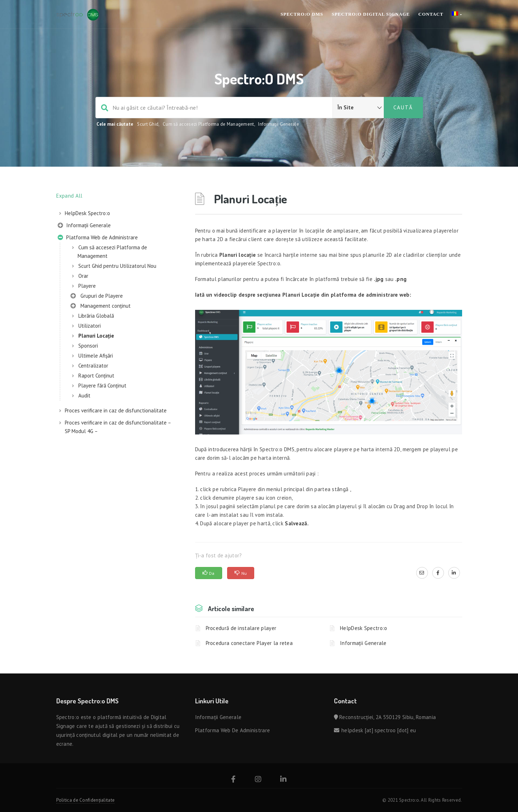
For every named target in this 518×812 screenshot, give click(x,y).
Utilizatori (90, 326)
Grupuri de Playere (97, 297)
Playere (87, 286)
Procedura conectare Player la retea (249, 643)
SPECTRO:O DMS (302, 14)
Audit (84, 395)
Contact (431, 14)
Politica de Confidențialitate (86, 800)
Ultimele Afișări (96, 356)
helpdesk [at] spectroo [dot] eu (379, 730)
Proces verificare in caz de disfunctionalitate (116, 410)
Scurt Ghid (148, 124)
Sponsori (88, 346)
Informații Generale (279, 124)
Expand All (69, 196)
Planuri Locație (96, 336)
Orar (83, 276)
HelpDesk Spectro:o (87, 213)
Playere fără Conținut (102, 386)
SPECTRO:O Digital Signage (371, 14)
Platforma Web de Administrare (98, 238)
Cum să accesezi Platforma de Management (208, 124)
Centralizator (93, 366)
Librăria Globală (96, 316)
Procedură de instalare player (241, 628)
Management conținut (101, 307)
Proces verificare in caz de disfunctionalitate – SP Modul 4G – (118, 427)
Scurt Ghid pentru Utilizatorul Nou (117, 266)
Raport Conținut (96, 376)
